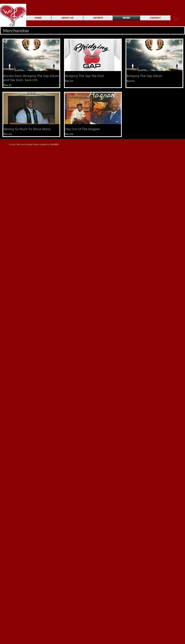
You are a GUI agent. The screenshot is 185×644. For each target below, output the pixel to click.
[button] (98, 18)
